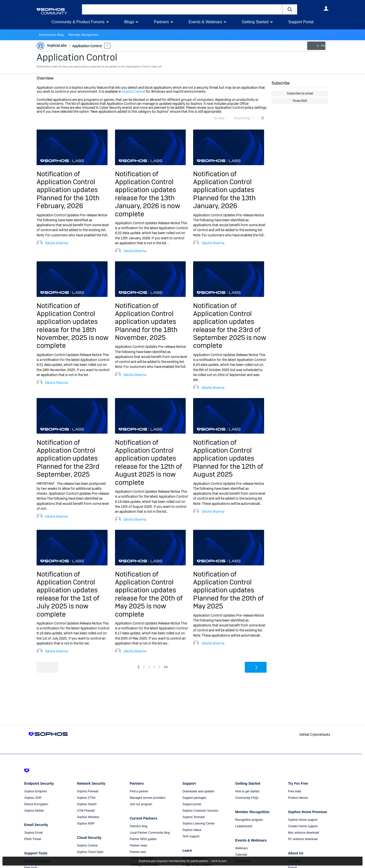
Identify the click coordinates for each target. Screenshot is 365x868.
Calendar (241, 855)
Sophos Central (134, 91)
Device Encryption (36, 804)
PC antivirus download (303, 839)
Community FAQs (247, 798)
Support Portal (301, 22)
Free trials (295, 791)
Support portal (192, 804)
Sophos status (192, 830)
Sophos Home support (303, 820)
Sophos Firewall (87, 791)
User (326, 8)
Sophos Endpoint (35, 791)
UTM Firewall (86, 811)
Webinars (241, 848)
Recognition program (249, 820)
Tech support (191, 836)
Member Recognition (81, 35)
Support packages (194, 798)
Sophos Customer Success (200, 811)
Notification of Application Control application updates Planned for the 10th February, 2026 (68, 190)
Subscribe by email (300, 93)
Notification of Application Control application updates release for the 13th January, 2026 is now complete (148, 194)
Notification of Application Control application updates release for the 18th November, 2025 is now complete (73, 325)
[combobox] (182, 9)
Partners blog (139, 826)
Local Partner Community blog (150, 833)
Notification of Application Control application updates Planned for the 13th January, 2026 (224, 190)
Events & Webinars (205, 22)
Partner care (138, 852)
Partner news (139, 846)
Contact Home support (303, 826)
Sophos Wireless (88, 817)
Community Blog (50, 35)
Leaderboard (244, 826)
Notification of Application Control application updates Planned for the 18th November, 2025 (146, 322)
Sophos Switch (87, 804)
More (106, 46)
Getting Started (255, 22)
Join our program (141, 804)
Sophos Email (33, 833)
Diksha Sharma (56, 243)
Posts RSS (300, 101)
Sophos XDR (33, 798)
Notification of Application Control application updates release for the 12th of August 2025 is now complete (148, 462)
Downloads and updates (198, 791)
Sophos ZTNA (86, 798)
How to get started (247, 791)
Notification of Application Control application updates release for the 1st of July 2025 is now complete (68, 594)
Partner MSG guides (143, 839)
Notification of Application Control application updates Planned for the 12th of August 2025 (228, 458)
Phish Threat (33, 839)
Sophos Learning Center (199, 823)
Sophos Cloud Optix (90, 852)
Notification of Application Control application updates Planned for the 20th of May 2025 (228, 590)
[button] (290, 9)
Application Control (77, 57)
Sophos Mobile (34, 811)
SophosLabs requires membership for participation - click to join (183, 861)
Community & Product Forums (78, 22)
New (317, 46)
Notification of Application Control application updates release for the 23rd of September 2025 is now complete (230, 325)
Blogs (129, 22)
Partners (161, 22)
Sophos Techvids (194, 817)
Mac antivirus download (304, 833)
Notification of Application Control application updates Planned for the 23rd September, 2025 (68, 458)
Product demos (298, 798)
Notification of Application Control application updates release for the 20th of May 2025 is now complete (149, 594)
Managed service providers (148, 798)
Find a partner (139, 791)
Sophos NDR (86, 823)
